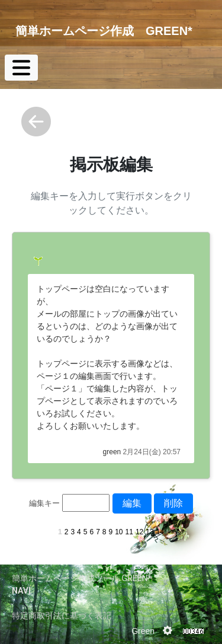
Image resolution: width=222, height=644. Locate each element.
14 (160, 532)
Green (143, 631)
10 (119, 532)
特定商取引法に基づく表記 (62, 616)
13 (149, 532)
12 (139, 532)
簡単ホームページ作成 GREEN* (104, 31)
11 (129, 532)
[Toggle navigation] (21, 68)
